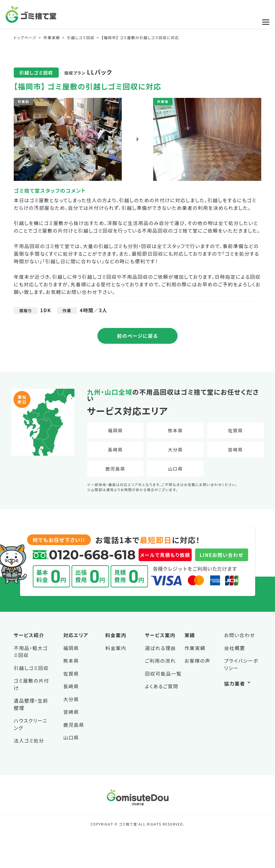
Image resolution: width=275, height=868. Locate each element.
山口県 (175, 469)
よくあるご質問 (162, 686)
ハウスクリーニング (31, 724)
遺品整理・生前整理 (31, 704)
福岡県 (115, 430)
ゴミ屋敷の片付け (31, 684)
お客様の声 (197, 661)
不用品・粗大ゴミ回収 (31, 652)
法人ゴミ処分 (29, 740)
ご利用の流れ (160, 661)
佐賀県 (236, 430)
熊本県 (175, 430)
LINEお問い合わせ (222, 555)
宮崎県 (236, 449)
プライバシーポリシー (241, 664)
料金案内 (116, 648)
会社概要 (235, 648)
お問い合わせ (240, 635)
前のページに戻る (138, 336)
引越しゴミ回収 (31, 668)
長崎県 (115, 449)
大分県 (175, 449)
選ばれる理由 (161, 648)
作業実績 (195, 648)
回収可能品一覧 (163, 674)
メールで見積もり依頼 (165, 555)
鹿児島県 (115, 469)
